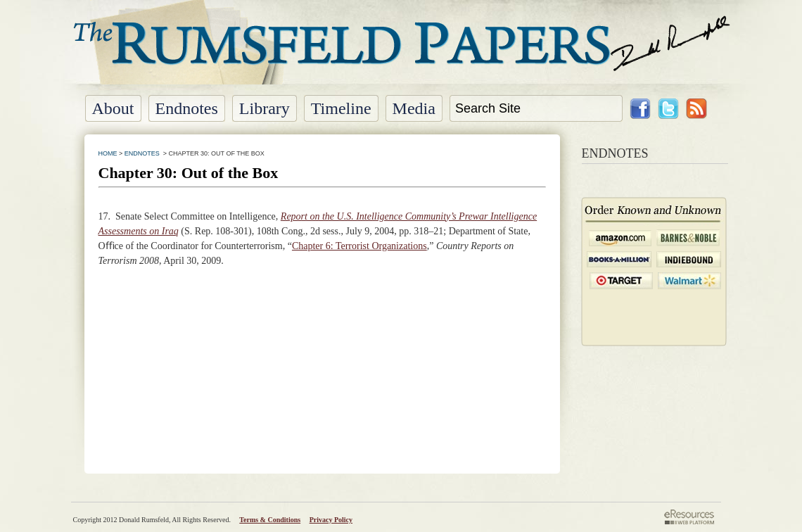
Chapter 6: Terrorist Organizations (359, 246)
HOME (108, 153)
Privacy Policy (331, 520)
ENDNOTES (142, 153)
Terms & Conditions (270, 520)
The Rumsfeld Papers (401, 53)
